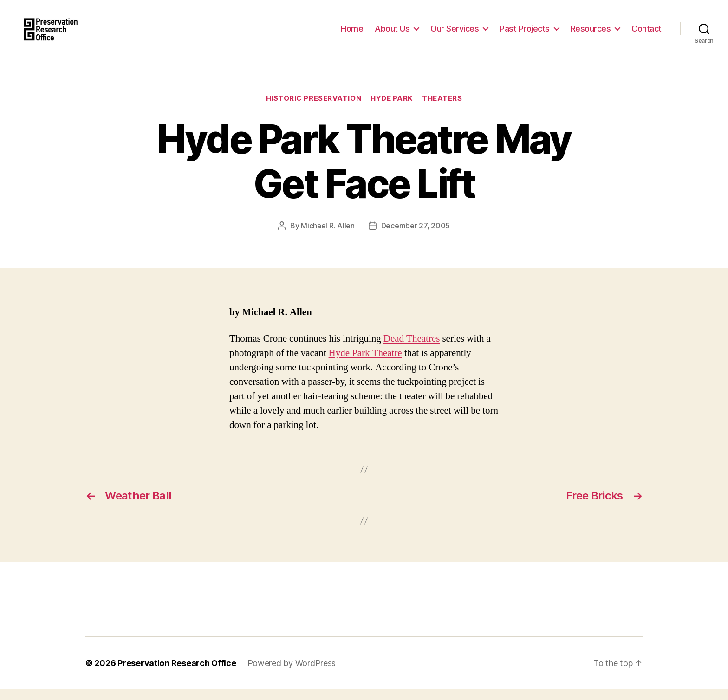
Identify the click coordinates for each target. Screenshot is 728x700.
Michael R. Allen (328, 236)
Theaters (442, 109)
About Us (392, 34)
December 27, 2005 (416, 236)
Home (352, 34)
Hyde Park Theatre (365, 364)
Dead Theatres (412, 349)
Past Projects (525, 34)
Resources (591, 34)
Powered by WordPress (292, 674)
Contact (647, 34)
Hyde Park (392, 109)
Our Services (455, 34)
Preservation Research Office (177, 674)
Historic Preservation (314, 109)
